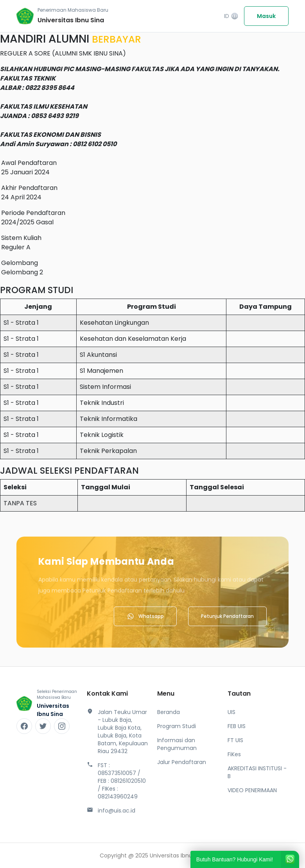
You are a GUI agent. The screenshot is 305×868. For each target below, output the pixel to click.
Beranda (169, 712)
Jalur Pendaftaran (182, 762)
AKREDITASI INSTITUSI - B (257, 772)
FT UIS (235, 740)
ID (231, 16)
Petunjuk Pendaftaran (227, 616)
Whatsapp (145, 616)
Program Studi (177, 726)
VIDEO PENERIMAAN (252, 790)
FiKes (234, 754)
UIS (231, 712)
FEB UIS (237, 726)
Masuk (266, 16)
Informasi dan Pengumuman (177, 744)
